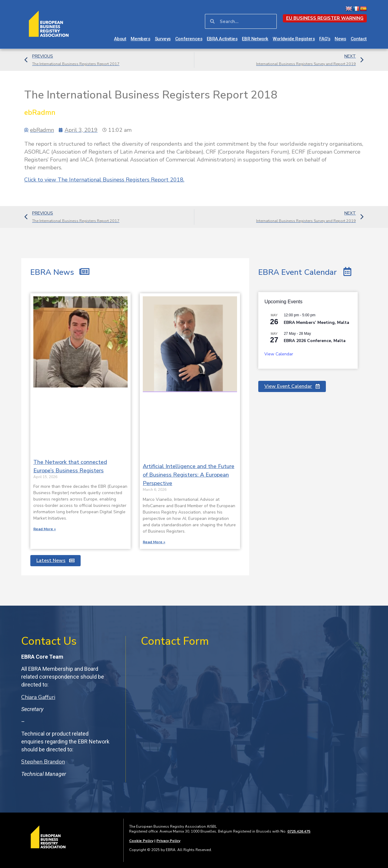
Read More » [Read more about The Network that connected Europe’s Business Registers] (45, 529)
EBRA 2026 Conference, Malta (315, 341)
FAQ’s (325, 39)
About (120, 39)
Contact (359, 39)
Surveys (163, 39)
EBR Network (255, 39)
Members (140, 39)
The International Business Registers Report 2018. (104, 180)
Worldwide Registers (294, 39)
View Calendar (279, 354)
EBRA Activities (222, 39)
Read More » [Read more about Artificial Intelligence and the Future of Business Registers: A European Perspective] (154, 542)
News (340, 39)
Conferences (189, 39)
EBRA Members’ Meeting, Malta (316, 323)
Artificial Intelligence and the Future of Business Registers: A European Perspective (189, 475)
